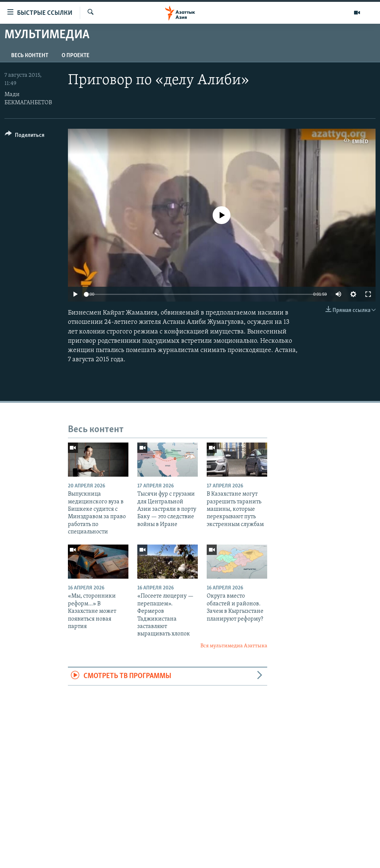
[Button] (25, 136)
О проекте (76, 56)
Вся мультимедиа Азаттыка (234, 646)
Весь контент (30, 56)
